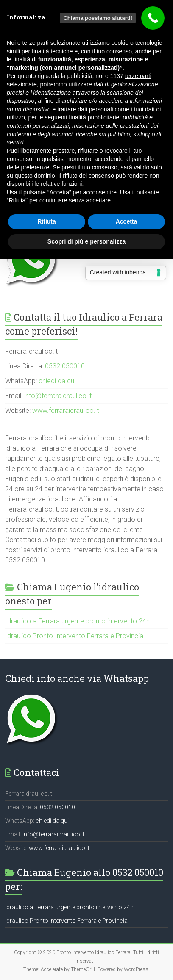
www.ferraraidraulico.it (66, 411)
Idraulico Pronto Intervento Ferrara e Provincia (74, 636)
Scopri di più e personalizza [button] (86, 241)
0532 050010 (65, 366)
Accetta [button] (127, 221)
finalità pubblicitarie (94, 117)
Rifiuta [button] (47, 221)
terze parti (138, 76)
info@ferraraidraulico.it (58, 396)
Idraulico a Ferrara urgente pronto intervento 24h (77, 621)
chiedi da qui (57, 381)
